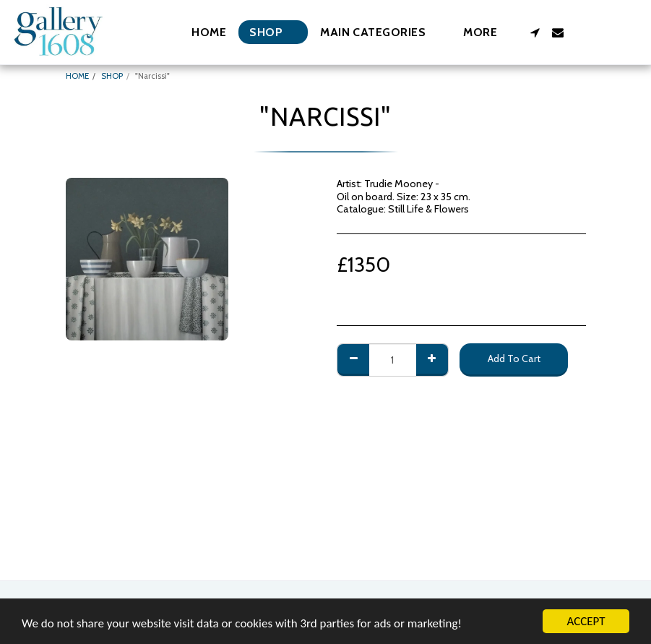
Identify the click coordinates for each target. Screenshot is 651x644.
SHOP (112, 76)
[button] (380, 32)
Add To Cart (514, 359)
